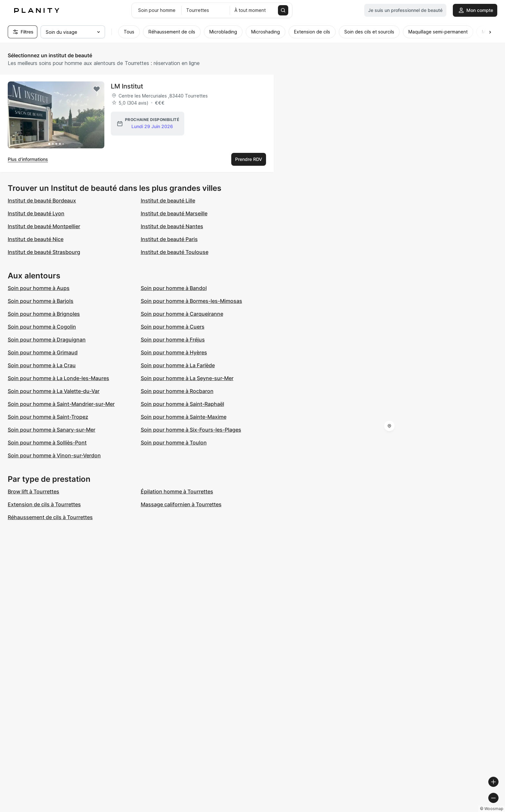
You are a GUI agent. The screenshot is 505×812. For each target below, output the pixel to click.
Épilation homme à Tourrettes (177, 491)
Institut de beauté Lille (168, 201)
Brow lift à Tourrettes (33, 491)
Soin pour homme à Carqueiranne (182, 314)
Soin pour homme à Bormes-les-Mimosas (191, 301)
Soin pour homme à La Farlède (178, 365)
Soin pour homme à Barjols (41, 301)
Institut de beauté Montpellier (44, 226)
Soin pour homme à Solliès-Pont (47, 443)
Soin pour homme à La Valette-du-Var (54, 391)
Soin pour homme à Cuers (173, 327)
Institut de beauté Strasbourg (44, 252)
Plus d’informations (28, 159)
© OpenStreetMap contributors (470, 809)
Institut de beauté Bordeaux (42, 201)
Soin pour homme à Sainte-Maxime (184, 417)
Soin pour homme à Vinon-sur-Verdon (54, 455)
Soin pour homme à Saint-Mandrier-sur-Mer (61, 404)
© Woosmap (384, 809)
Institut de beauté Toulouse (175, 252)
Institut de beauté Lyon (36, 213)
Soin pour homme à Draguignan (47, 340)
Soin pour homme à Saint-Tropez (48, 417)
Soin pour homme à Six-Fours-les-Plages (191, 430)
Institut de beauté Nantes (172, 226)
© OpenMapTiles (417, 809)
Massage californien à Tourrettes (181, 504)
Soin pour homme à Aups (39, 288)
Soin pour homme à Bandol (174, 288)
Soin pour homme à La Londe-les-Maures (58, 378)
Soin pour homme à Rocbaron (177, 391)
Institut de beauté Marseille (174, 213)
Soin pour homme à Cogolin (42, 327)
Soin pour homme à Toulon (174, 443)
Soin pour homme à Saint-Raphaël (182, 404)
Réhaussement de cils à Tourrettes (50, 517)
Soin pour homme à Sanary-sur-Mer (52, 430)
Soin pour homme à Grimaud (43, 352)
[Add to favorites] (97, 89)
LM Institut (127, 86)
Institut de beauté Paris (169, 239)
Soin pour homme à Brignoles (44, 314)
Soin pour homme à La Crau (42, 365)
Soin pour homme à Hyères (174, 352)
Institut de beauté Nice (36, 239)
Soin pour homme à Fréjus (173, 340)
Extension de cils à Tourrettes (44, 504)
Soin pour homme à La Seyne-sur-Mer (187, 378)
